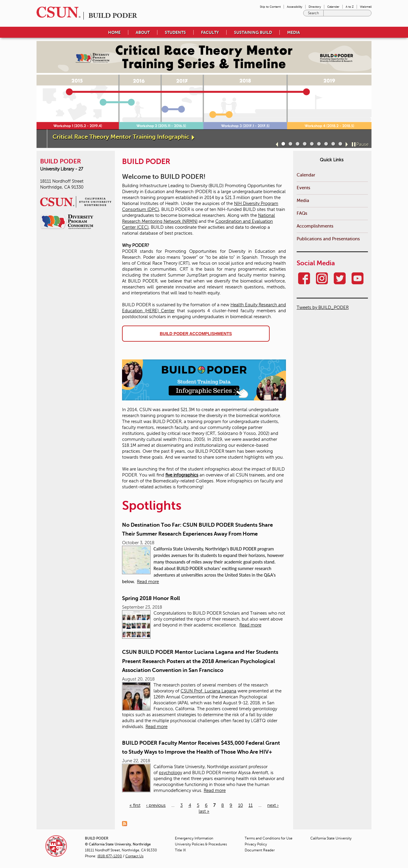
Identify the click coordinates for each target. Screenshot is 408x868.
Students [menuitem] (175, 32)
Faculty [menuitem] (210, 32)
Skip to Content (270, 7)
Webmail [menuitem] (366, 7)
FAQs (302, 213)
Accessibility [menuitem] (295, 7)
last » (204, 811)
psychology (170, 773)
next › (273, 805)
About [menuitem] (143, 32)
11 (251, 805)
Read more (148, 582)
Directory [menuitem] (315, 7)
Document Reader (260, 850)
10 (241, 805)
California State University (331, 838)
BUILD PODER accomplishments (196, 334)
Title (180, 850)
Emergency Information (194, 838)
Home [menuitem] (114, 32)
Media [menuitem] (294, 32)
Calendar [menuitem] (333, 7)
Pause (362, 144)
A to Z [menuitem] (350, 7)
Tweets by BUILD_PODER (323, 307)
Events (303, 188)
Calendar (306, 175)
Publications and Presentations (328, 239)
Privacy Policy (256, 844)
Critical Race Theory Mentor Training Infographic (121, 137)
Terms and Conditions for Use (269, 838)
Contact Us (134, 856)
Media (303, 200)
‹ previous (156, 805)
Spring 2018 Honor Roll (151, 598)
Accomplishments (315, 226)
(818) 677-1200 (110, 856)
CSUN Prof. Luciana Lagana (208, 691)
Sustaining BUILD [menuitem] (253, 32)
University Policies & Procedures (201, 844)
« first (135, 805)
